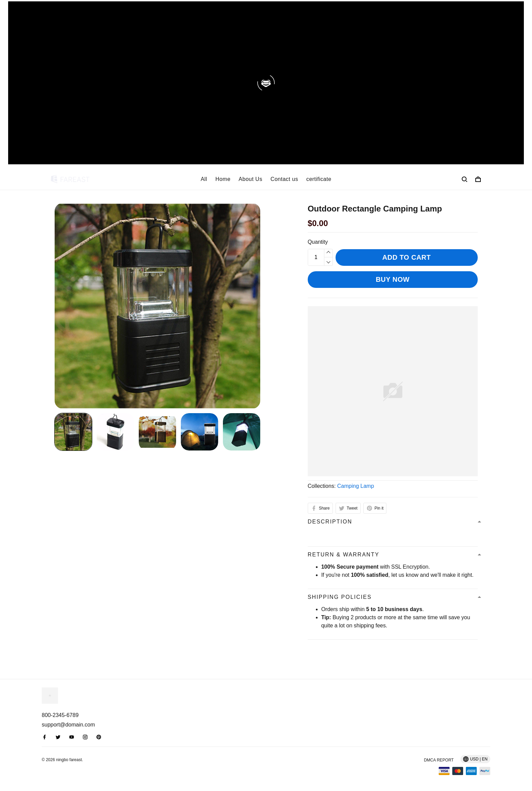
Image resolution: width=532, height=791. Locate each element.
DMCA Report (439, 760)
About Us (250, 179)
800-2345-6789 (60, 715)
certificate (319, 179)
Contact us (284, 179)
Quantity (318, 242)
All (204, 179)
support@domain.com (68, 725)
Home (223, 179)
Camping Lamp (356, 486)
